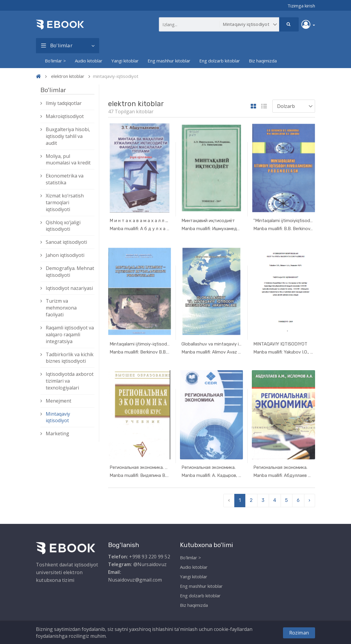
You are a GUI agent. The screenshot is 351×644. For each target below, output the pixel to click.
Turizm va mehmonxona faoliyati (61, 308)
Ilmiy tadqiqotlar (64, 103)
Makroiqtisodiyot (65, 116)
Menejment (58, 401)
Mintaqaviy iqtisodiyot (58, 417)
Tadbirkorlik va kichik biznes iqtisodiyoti (70, 358)
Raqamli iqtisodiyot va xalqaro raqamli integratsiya (70, 334)
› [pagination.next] (309, 500)
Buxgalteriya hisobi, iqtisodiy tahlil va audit (68, 136)
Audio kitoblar (89, 61)
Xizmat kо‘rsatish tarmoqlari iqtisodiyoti (65, 202)
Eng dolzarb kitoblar (220, 61)
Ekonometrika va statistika (65, 179)
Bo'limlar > (55, 61)
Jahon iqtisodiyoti (65, 255)
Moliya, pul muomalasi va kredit (68, 160)
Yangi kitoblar (125, 61)
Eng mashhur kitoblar (169, 61)
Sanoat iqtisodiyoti (66, 242)
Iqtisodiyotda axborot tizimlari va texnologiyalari (70, 381)
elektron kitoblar (68, 76)
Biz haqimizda (263, 61)
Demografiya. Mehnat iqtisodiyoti (70, 272)
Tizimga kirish (301, 6)
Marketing (57, 433)
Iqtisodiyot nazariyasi (69, 288)
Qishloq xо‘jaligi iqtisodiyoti (63, 226)
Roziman (299, 633)
